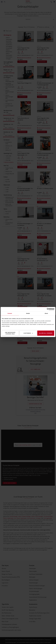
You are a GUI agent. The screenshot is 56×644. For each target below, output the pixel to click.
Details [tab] (28, 313)
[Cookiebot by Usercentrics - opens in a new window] (48, 309)
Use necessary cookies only (10, 333)
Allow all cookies (46, 333)
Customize (28, 333)
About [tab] (46, 313)
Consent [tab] (10, 313)
